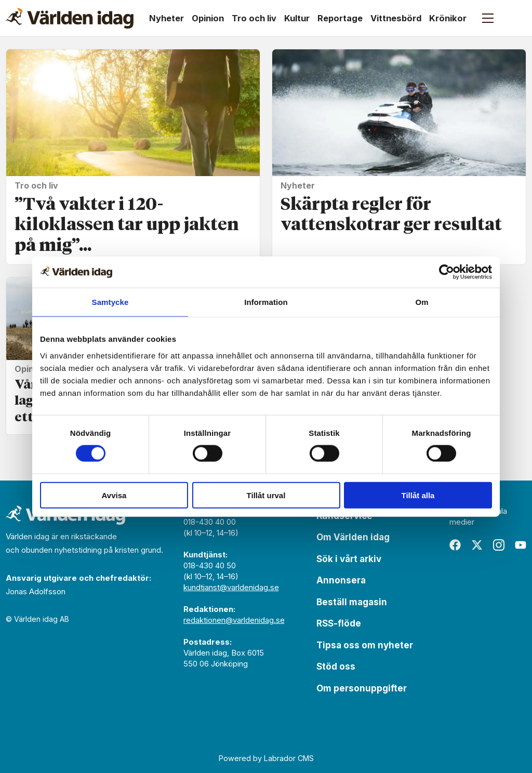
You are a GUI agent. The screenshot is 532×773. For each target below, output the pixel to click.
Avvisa (114, 495)
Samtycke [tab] (110, 302)
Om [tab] (422, 302)
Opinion (208, 18)
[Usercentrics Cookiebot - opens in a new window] (447, 272)
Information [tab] (266, 302)
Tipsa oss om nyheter (365, 645)
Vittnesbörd (396, 18)
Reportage (340, 18)
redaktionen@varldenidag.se (234, 620)
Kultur (297, 18)
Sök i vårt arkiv (349, 559)
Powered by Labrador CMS (266, 758)
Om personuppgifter (362, 688)
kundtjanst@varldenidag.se (231, 587)
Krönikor (448, 18)
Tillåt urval (266, 495)
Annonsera (341, 580)
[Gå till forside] (70, 18)
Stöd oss (336, 667)
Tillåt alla (418, 495)
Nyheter (167, 18)
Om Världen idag (353, 537)
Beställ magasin (352, 602)
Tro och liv (254, 18)
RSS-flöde (339, 623)
